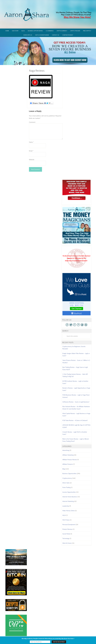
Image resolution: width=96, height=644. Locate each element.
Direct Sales (66, 475)
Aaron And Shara (48, 8)
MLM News (66, 512)
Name (31, 134)
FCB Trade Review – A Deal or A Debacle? (75, 412)
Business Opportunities (69, 466)
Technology (66, 531)
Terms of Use (67, 635)
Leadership (66, 498)
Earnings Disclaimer (79, 635)
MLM (64, 507)
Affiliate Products (68, 456)
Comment (32, 114)
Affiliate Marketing (68, 447)
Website (32, 152)
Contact (90, 635)
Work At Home (67, 535)
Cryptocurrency (67, 470)
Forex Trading (66, 480)
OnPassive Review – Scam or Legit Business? (76, 394)
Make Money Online (69, 503)
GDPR (49, 635)
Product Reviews (67, 521)
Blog (64, 461)
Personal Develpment (69, 517)
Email (31, 143)
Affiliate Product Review (70, 452)
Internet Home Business (70, 489)
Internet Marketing (68, 493)
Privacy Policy (57, 635)
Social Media (66, 526)
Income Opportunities (69, 484)
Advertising (66, 442)
